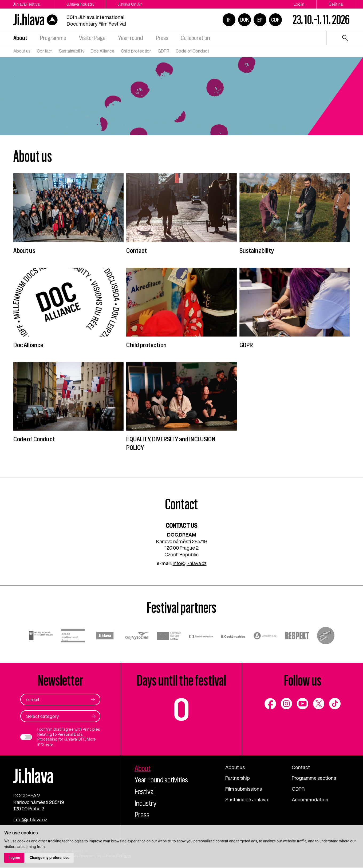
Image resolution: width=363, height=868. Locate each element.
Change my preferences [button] (50, 858)
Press (162, 38)
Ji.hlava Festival (27, 4)
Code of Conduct (192, 51)
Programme (53, 38)
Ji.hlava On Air (133, 4)
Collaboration (195, 38)
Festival (145, 791)
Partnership (238, 778)
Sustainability (72, 51)
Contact (45, 51)
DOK (244, 20)
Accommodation (310, 799)
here (49, 744)
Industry (146, 803)
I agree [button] (14, 858)
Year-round (131, 38)
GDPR (163, 51)
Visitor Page (92, 38)
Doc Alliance (103, 51)
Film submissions (244, 789)
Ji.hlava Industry (82, 4)
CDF (275, 20)
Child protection (136, 51)
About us (22, 51)
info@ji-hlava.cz (190, 563)
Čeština (336, 4)
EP (260, 20)
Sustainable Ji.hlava (247, 799)
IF (229, 20)
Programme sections (314, 778)
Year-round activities (162, 780)
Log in (299, 4)
